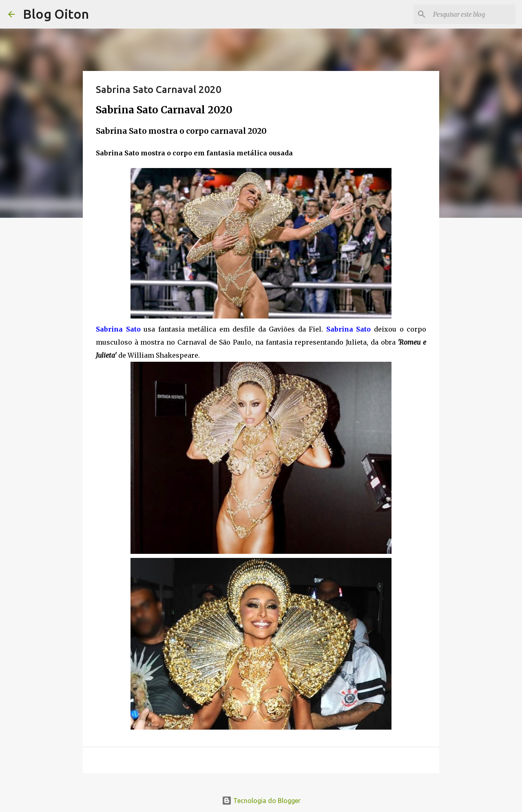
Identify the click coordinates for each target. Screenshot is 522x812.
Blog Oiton (56, 14)
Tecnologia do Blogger (261, 801)
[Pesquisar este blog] (473, 14)
